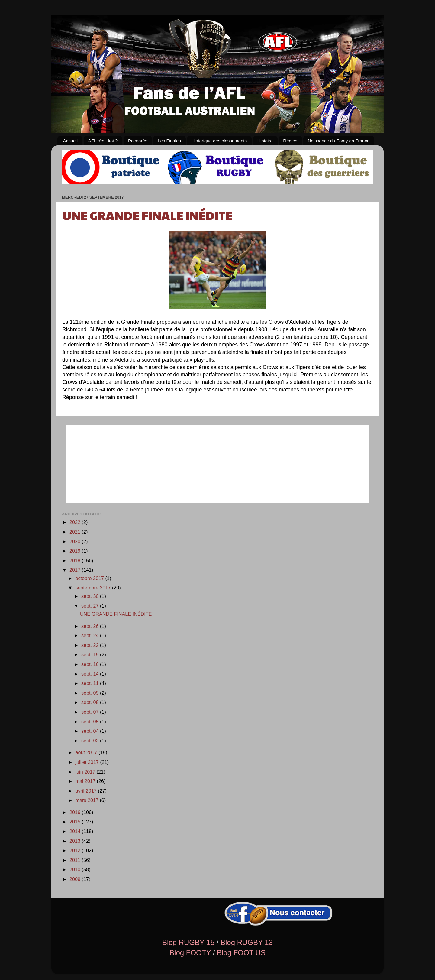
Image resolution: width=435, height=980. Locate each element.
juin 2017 (86, 772)
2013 (76, 841)
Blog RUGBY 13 (247, 942)
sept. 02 (91, 741)
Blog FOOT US (241, 953)
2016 (76, 812)
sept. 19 (91, 654)
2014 (76, 831)
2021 (76, 532)
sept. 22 (91, 645)
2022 (76, 522)
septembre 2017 (94, 588)
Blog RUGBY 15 (188, 942)
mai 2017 (86, 781)
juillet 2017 (88, 762)
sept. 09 (91, 693)
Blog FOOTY (190, 953)
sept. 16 (91, 664)
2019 (76, 551)
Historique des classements (219, 141)
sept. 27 (91, 606)
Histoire (265, 141)
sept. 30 (91, 596)
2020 (76, 541)
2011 (76, 860)
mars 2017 (87, 800)
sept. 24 (91, 635)
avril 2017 (87, 791)
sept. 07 (91, 712)
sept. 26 (91, 626)
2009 (76, 879)
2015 (76, 822)
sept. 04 (91, 731)
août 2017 (87, 752)
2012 (76, 850)
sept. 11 (91, 683)
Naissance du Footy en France (339, 141)
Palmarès (138, 141)
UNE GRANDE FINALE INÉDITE (147, 215)
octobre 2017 (90, 578)
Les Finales (169, 141)
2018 (76, 560)
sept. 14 (91, 674)
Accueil (70, 141)
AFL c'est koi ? (103, 141)
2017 (76, 570)
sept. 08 (91, 702)
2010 (76, 869)
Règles (290, 141)
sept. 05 (91, 722)
